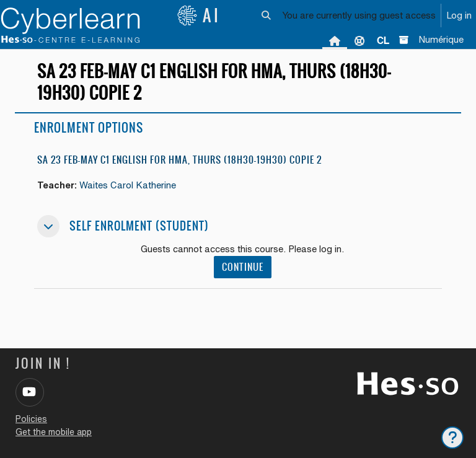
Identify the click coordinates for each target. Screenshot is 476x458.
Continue (243, 267)
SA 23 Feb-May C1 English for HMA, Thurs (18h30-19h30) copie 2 (179, 160)
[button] (267, 15)
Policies (31, 419)
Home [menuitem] (335, 40)
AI (199, 15)
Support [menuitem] (359, 40)
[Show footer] (452, 438)
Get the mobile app (54, 432)
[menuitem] (383, 40)
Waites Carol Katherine (128, 185)
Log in (459, 15)
